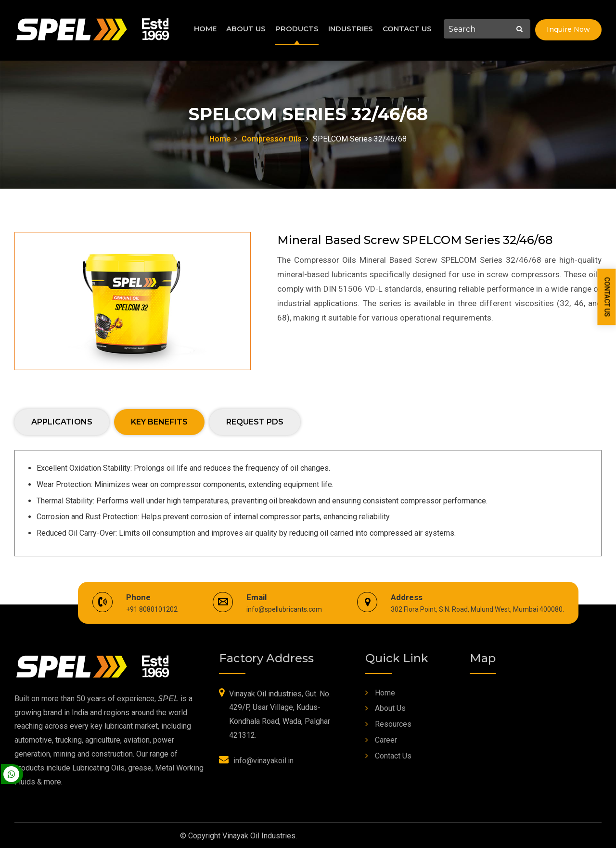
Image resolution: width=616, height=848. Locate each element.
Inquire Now (568, 29)
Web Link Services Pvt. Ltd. (390, 835)
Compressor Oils (272, 139)
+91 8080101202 (152, 608)
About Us (246, 29)
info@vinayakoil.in (263, 760)
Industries (351, 29)
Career (386, 739)
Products (297, 29)
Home (205, 29)
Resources (393, 723)
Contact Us (407, 29)
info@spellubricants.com (284, 608)
